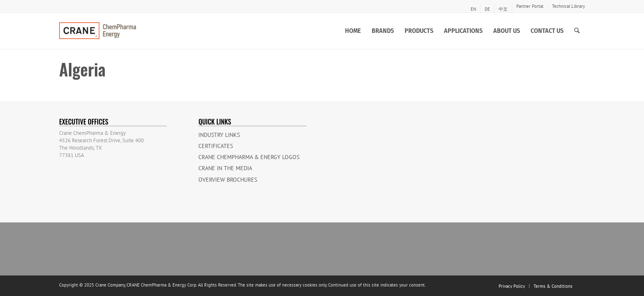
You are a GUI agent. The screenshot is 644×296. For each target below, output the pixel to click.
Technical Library (568, 6)
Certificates (216, 146)
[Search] (577, 31)
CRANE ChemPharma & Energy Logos (249, 157)
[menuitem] (473, 9)
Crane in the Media (225, 168)
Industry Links (219, 135)
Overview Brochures (228, 180)
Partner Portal (530, 6)
